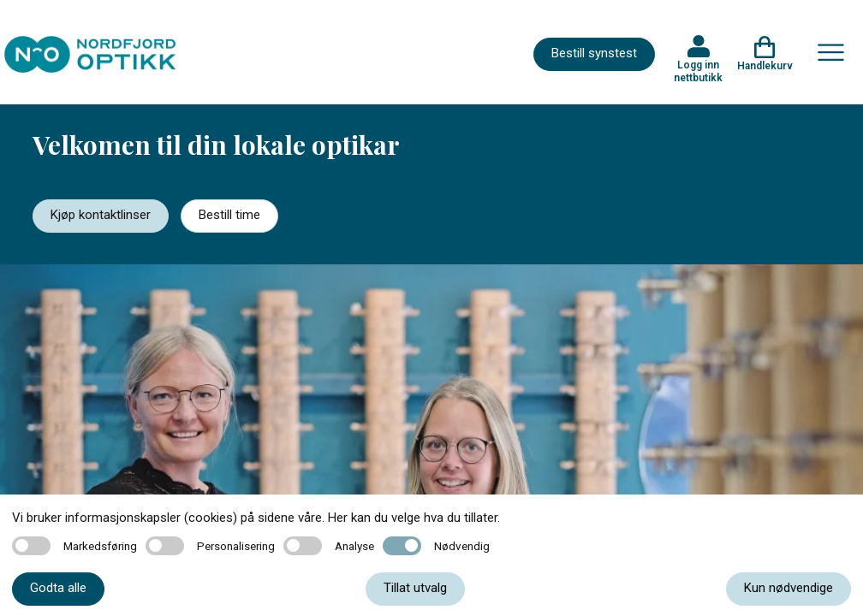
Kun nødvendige (789, 588)
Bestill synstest (594, 53)
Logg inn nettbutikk (698, 71)
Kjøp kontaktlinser (101, 215)
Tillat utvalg (415, 588)
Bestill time (229, 215)
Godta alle (58, 588)
